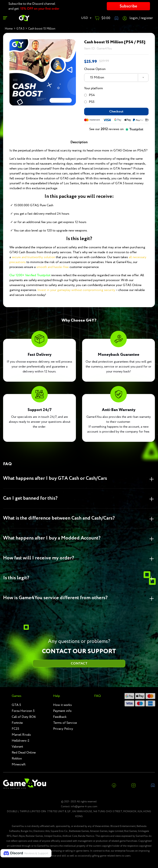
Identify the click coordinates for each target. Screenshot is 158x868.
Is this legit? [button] (16, 578)
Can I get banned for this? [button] (30, 499)
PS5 (89, 102)
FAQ (98, 696)
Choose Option (95, 69)
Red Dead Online (24, 753)
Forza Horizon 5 (23, 711)
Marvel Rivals (21, 735)
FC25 (15, 729)
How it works (62, 705)
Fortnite (17, 723)
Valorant (17, 747)
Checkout (116, 112)
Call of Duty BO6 (24, 717)
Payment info (62, 711)
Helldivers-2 (21, 741)
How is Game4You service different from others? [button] (55, 598)
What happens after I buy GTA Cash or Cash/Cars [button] (55, 479)
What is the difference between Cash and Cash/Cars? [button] (59, 518)
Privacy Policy (63, 729)
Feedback (60, 717)
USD (85, 18)
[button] (26, 853)
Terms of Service (65, 723)
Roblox (17, 759)
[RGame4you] (24, 18)
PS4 (89, 95)
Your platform (94, 88)
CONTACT (79, 664)
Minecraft (19, 764)
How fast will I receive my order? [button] (39, 558)
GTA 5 (16, 705)
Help (57, 696)
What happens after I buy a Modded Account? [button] (52, 538)
